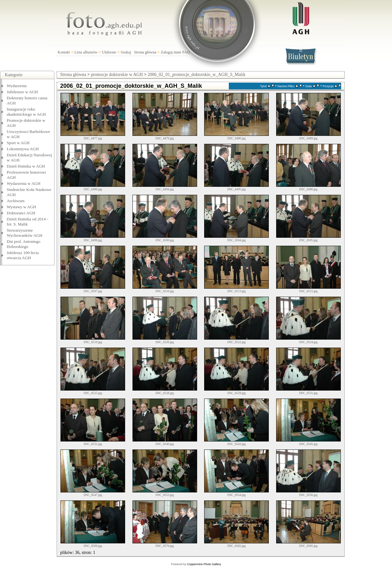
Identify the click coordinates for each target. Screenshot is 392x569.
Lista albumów (86, 52)
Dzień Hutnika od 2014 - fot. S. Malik (27, 222)
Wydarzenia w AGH (24, 183)
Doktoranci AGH (21, 213)
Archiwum (16, 201)
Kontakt (64, 52)
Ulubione (109, 52)
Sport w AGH (18, 143)
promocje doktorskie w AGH (117, 74)
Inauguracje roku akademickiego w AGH (26, 112)
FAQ (186, 52)
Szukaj (126, 52)
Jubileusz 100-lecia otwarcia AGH (23, 255)
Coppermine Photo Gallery (204, 564)
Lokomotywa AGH (23, 149)
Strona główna (145, 52)
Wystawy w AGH (21, 207)
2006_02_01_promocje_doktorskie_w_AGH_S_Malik (196, 74)
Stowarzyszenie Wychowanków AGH (25, 233)
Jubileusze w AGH (22, 92)
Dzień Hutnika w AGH (26, 166)
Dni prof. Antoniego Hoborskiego (24, 244)
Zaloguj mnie (171, 52)
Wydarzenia (17, 86)
